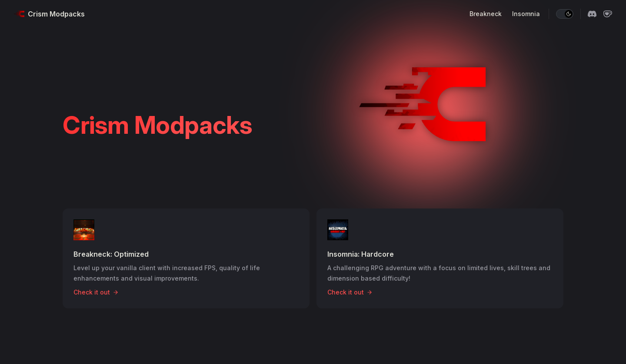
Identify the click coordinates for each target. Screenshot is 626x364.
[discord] (592, 14)
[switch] (565, 14)
